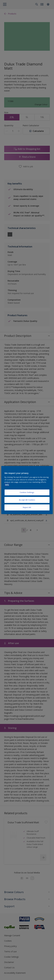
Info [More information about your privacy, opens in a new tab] (7, 485)
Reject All (27, 507)
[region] (27, 490)
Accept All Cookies (27, 500)
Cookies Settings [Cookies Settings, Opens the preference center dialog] (27, 492)
